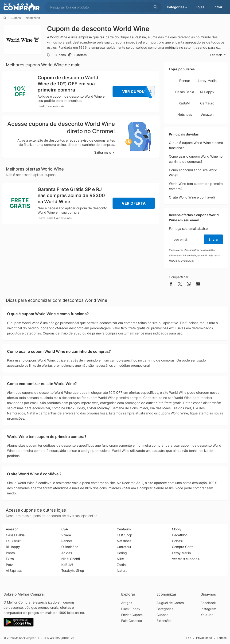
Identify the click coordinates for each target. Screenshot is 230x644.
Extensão (164, 621)
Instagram (208, 609)
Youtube (207, 615)
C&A (65, 529)
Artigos (127, 603)
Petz (9, 565)
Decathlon (180, 535)
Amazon (207, 114)
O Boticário (70, 547)
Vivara (66, 535)
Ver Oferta (134, 203)
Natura (122, 570)
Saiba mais (105, 152)
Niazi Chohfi (71, 559)
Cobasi (177, 541)
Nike (120, 559)
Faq (189, 638)
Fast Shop (125, 535)
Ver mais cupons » (186, 559)
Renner (185, 81)
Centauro (207, 103)
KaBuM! (185, 103)
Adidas (67, 553)
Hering (122, 553)
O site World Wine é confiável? (192, 197)
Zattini (122, 565)
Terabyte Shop (73, 570)
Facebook (208, 603)
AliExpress (14, 570)
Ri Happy (207, 92)
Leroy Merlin (207, 81)
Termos (222, 638)
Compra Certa (183, 547)
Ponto (10, 553)
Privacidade (204, 638)
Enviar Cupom (132, 615)
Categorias (165, 609)
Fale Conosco (132, 621)
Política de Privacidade (182, 261)
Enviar (214, 239)
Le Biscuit (13, 541)
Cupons (16, 18)
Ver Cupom (139, 91)
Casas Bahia (185, 92)
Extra (10, 559)
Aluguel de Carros (170, 603)
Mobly (177, 529)
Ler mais (218, 55)
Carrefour (124, 547)
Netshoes (185, 114)
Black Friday (131, 609)
